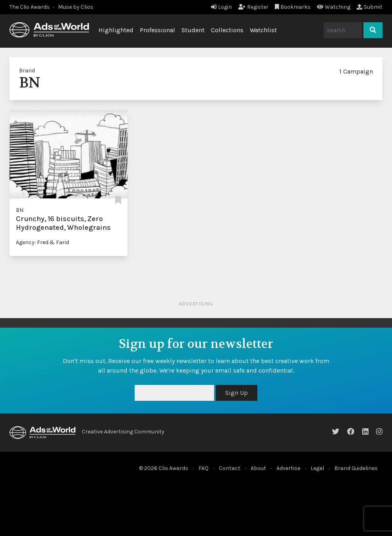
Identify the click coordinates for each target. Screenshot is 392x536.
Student (193, 30)
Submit (370, 7)
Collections (227, 30)
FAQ (204, 468)
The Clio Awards (30, 7)
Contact (230, 468)
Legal (317, 468)
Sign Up (237, 393)
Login (221, 7)
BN (20, 210)
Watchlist (263, 30)
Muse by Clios (76, 7)
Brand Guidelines (356, 468)
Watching (334, 7)
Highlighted (116, 30)
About (258, 468)
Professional (157, 30)
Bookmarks (293, 7)
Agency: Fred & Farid (42, 242)
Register (253, 7)
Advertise (288, 468)
